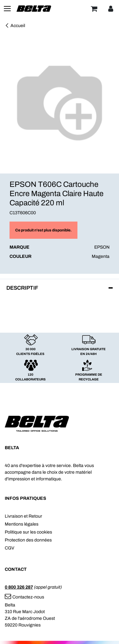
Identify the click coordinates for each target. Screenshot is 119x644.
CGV (10, 548)
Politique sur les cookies (28, 532)
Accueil (15, 26)
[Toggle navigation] (7, 9)
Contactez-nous (24, 597)
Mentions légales (22, 524)
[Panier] (94, 9)
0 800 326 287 (19, 587)
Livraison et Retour (23, 516)
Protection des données (28, 540)
